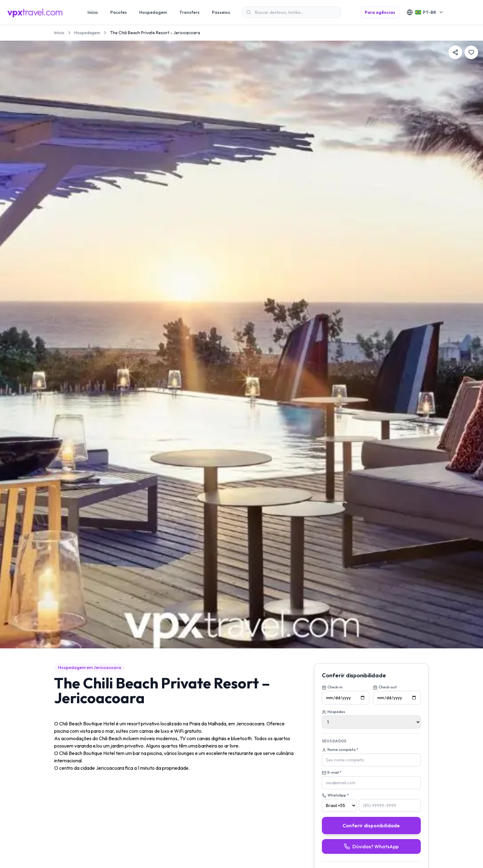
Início (59, 33)
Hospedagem (87, 33)
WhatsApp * (335, 795)
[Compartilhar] (455, 52)
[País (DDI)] (339, 805)
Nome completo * (340, 750)
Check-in (332, 687)
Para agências (380, 12)
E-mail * (332, 773)
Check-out (385, 687)
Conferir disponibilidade (371, 825)
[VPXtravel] (35, 12)
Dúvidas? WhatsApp (371, 846)
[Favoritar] (471, 52)
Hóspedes (333, 712)
